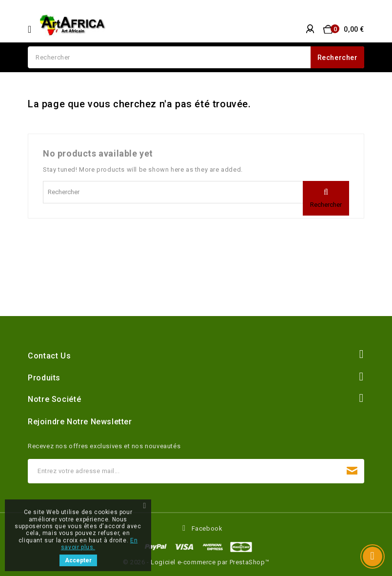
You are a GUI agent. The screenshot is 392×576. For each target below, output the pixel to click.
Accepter (78, 560)
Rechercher (338, 58)
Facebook (207, 528)
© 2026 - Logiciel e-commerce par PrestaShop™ (196, 562)
